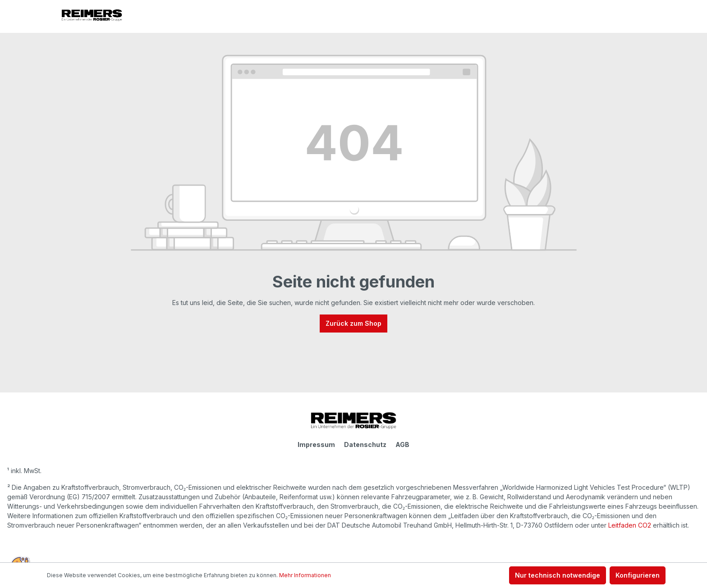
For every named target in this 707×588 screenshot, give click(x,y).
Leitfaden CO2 (630, 525)
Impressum (316, 444)
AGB (402, 444)
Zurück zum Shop (353, 323)
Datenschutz (365, 444)
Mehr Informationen (305, 575)
